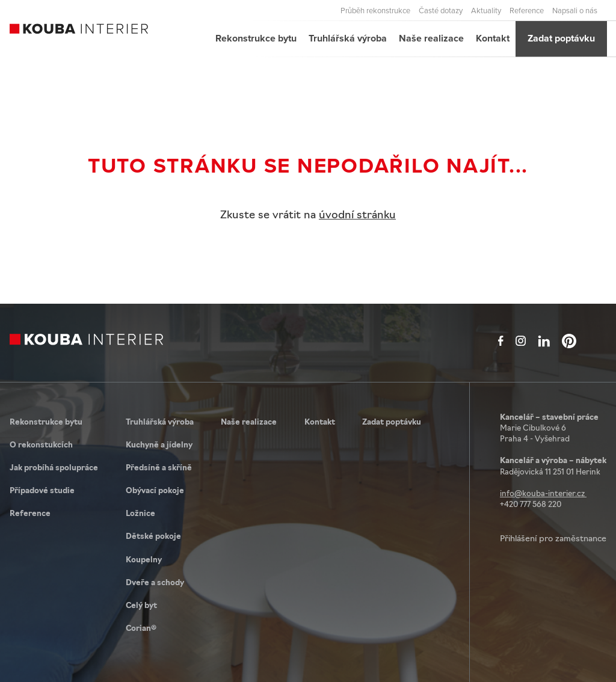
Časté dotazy (441, 10)
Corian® (141, 629)
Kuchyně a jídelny (159, 445)
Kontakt (493, 38)
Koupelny (144, 560)
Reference (527, 10)
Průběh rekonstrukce (375, 10)
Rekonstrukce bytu (256, 38)
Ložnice (140, 514)
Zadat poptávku (561, 38)
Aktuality (486, 10)
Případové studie (42, 491)
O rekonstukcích (41, 445)
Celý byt (141, 606)
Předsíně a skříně (159, 468)
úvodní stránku (357, 216)
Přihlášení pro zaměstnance (553, 539)
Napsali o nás (575, 10)
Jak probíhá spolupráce (54, 468)
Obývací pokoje (155, 491)
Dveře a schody (155, 583)
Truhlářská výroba (348, 38)
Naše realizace (431, 38)
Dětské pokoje (153, 537)
